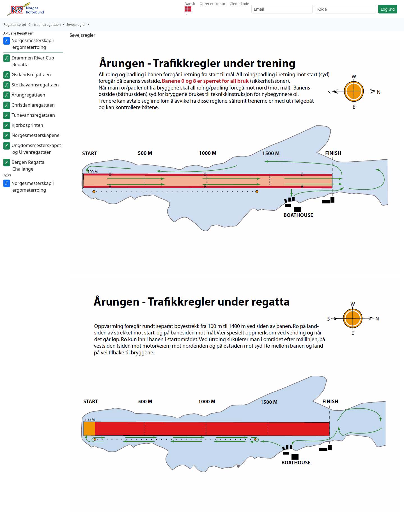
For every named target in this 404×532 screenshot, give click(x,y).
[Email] (282, 9)
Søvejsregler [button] (77, 25)
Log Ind (388, 9)
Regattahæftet (15, 25)
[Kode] (345, 9)
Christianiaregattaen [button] (45, 25)
